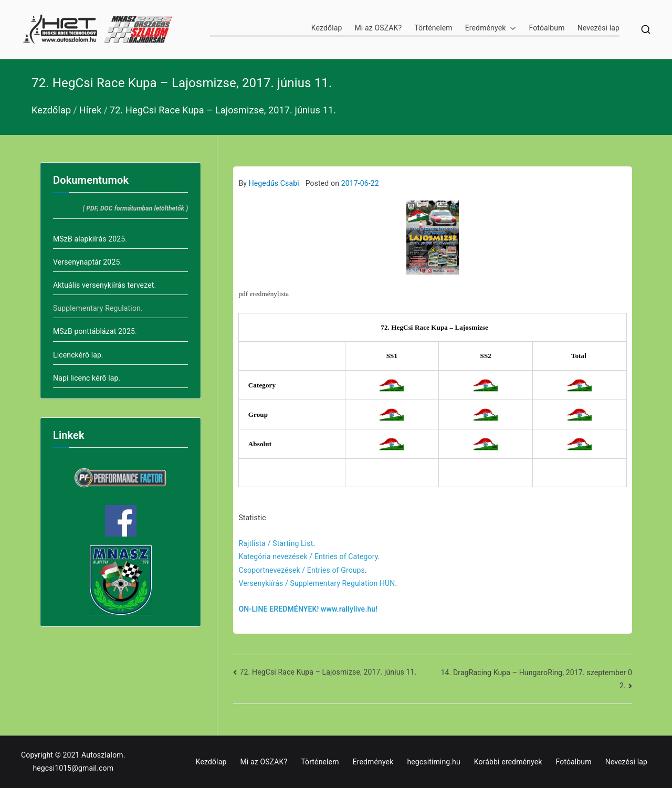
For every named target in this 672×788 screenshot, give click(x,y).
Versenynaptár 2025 (86, 262)
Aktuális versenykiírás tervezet (103, 285)
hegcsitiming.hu (433, 762)
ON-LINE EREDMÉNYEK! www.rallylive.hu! (308, 609)
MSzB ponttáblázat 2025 (94, 331)
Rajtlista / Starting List (276, 543)
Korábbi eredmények (508, 762)
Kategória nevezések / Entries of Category (308, 556)
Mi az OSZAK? (378, 28)
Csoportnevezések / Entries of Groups (302, 570)
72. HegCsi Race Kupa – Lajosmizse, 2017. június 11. (328, 672)
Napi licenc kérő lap (86, 378)
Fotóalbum (547, 28)
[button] (511, 28)
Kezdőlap (327, 28)
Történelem (433, 28)
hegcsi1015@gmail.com (73, 768)
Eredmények (491, 28)
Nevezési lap (598, 28)
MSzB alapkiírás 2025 (89, 239)
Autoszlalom (102, 755)
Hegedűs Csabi (274, 183)
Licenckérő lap (77, 355)
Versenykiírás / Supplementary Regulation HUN (317, 583)
